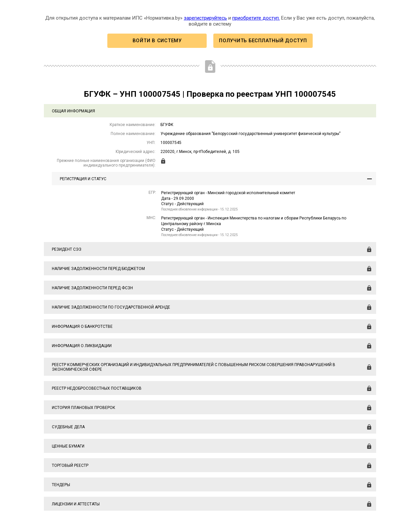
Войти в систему (157, 41)
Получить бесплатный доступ (263, 41)
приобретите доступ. (256, 18)
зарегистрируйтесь (205, 18)
